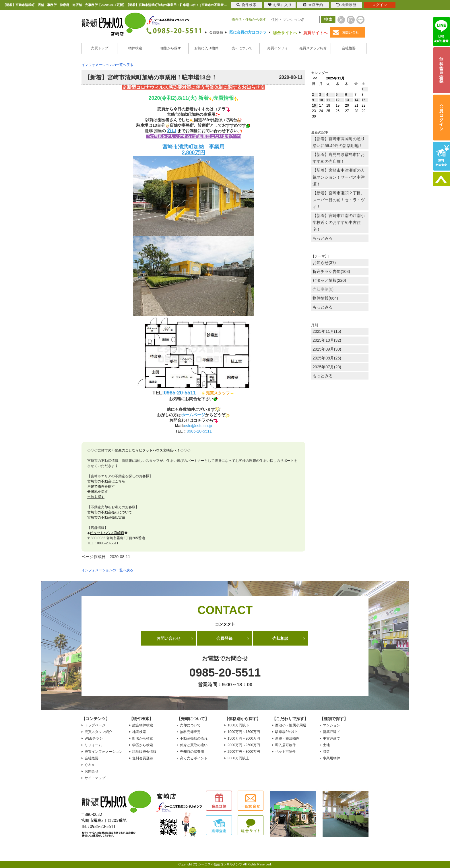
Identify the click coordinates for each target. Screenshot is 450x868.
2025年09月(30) (327, 349)
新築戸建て (331, 732)
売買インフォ (278, 48)
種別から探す (171, 48)
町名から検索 (143, 738)
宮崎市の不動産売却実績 (106, 517)
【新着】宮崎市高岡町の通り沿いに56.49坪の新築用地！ (339, 142)
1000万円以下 (238, 725)
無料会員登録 (143, 758)
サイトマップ (95, 778)
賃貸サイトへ (315, 33)
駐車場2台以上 (287, 732)
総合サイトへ (285, 33)
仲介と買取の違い (194, 745)
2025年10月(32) (327, 340)
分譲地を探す (98, 492)
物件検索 (135, 48)
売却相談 (280, 638)
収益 (326, 752)
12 (338, 100)
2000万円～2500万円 (244, 745)
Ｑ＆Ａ (90, 765)
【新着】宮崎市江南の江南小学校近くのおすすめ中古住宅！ (339, 222)
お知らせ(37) (324, 263)
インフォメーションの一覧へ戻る (107, 65)
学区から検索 (143, 745)
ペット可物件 (286, 752)
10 (321, 100)
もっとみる (323, 238)
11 (328, 100)
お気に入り (280, 5)
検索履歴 (346, 5)
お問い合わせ (168, 638)
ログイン (380, 5)
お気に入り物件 (206, 48)
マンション (331, 725)
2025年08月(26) (327, 358)
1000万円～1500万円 (244, 732)
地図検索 (139, 732)
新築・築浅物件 (287, 738)
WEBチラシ (94, 738)
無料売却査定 (190, 732)
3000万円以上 (238, 758)
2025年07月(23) (327, 367)
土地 (326, 745)
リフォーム (93, 745)
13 (347, 100)
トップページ (95, 725)
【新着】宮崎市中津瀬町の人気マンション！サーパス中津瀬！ (339, 177)
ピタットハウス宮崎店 (107, 533)
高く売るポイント (194, 758)
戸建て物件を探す (101, 486)
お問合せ (92, 771)
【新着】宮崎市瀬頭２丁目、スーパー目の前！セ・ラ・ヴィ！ (339, 200)
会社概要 (349, 48)
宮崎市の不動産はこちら (106, 481)
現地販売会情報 (144, 752)
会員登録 (216, 32)
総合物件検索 (143, 725)
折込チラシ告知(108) (331, 271)
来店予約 (313, 5)
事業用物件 (331, 758)
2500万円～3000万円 (244, 752)
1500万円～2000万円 (244, 738)
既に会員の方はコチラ (248, 32)
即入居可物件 (286, 745)
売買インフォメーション (104, 752)
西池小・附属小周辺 (291, 725)
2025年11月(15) (327, 331)
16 (314, 105)
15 (363, 100)
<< (315, 78)
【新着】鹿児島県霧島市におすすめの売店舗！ (339, 158)
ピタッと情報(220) (329, 280)
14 (356, 100)
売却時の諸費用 (192, 752)
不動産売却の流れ (194, 738)
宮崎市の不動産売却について (110, 512)
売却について (242, 48)
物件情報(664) (325, 298)
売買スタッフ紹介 (313, 48)
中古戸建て (331, 738)
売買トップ (100, 48)
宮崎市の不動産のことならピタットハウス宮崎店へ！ (139, 450)
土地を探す (96, 497)
